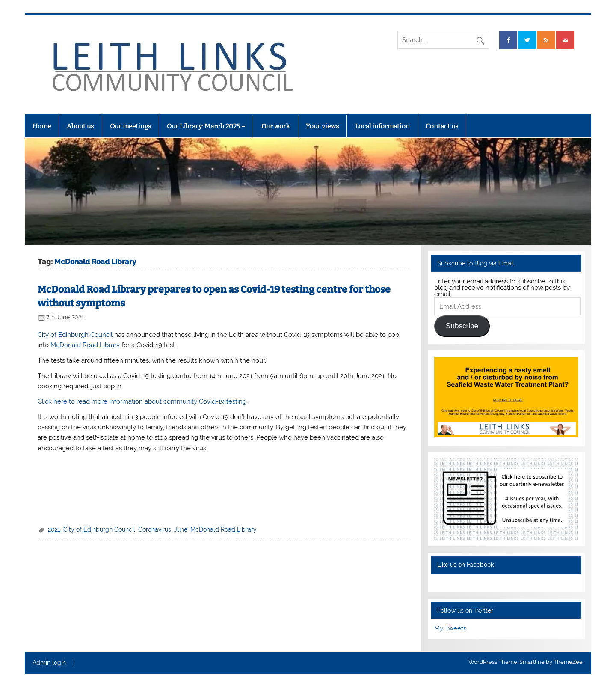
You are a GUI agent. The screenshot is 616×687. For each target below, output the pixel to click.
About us (80, 126)
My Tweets (450, 628)
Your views (322, 126)
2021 (54, 529)
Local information (382, 126)
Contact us (442, 126)
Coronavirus (155, 529)
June (181, 529)
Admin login (49, 663)
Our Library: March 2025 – (206, 126)
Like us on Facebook (465, 565)
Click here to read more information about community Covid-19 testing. (143, 401)
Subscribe (462, 326)
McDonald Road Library (85, 345)
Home (42, 126)
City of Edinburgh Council (75, 335)
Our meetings (130, 126)
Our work (276, 126)
